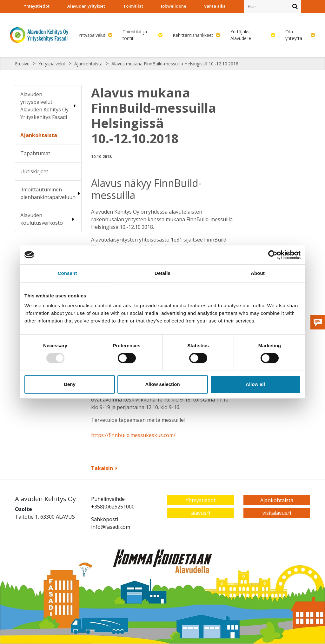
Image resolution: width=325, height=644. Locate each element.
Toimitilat (133, 6)
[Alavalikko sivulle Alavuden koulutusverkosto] (73, 219)
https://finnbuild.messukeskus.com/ (133, 435)
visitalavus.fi (277, 513)
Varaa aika (215, 6)
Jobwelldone (174, 6)
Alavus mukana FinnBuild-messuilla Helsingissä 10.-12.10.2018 (175, 64)
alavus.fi (201, 513)
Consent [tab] (67, 273)
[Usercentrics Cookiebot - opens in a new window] (273, 255)
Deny (70, 384)
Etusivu (22, 64)
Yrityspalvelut (52, 64)
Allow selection (162, 384)
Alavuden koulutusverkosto (42, 219)
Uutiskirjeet (34, 171)
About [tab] (258, 273)
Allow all (255, 384)
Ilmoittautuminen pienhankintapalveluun (48, 193)
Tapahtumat (35, 153)
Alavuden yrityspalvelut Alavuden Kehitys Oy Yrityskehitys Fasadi (44, 106)
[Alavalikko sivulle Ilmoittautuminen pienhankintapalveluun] (79, 193)
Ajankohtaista (88, 64)
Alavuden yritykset (86, 6)
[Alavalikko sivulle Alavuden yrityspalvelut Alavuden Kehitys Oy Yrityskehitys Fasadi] (75, 106)
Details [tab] (162, 273)
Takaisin (104, 468)
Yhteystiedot (37, 6)
